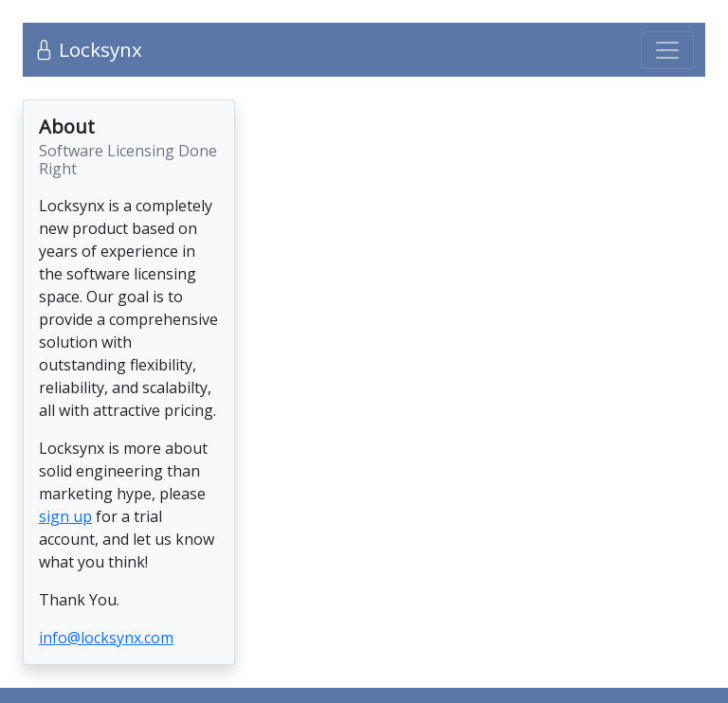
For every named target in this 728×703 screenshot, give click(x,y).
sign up (65, 516)
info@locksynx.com (106, 638)
